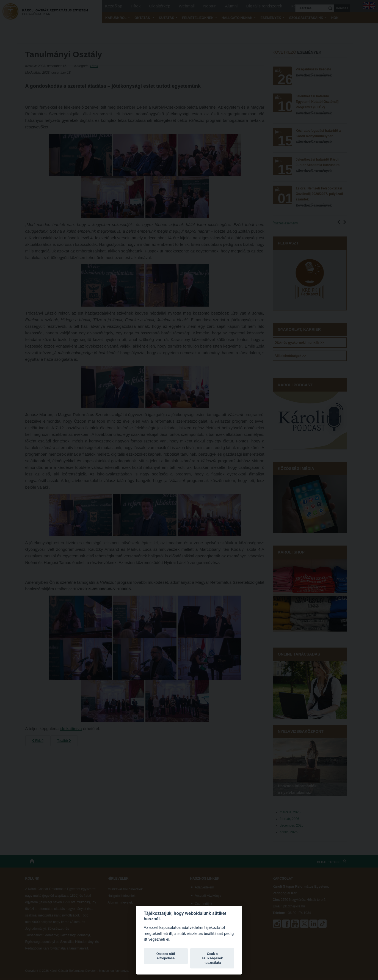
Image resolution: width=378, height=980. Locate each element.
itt (171, 934)
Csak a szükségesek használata (212, 958)
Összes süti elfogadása (166, 956)
